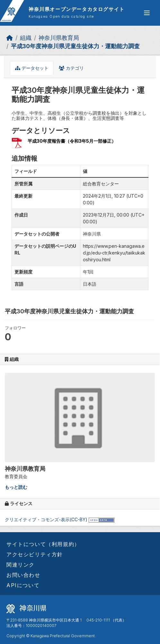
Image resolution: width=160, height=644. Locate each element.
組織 (26, 38)
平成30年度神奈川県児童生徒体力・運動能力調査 (75, 46)
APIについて (23, 585)
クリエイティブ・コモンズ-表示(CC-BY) (46, 519)
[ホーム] (10, 38)
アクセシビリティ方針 (35, 554)
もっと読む (16, 487)
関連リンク (21, 565)
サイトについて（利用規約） (43, 544)
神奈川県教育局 (59, 38)
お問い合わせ (23, 575)
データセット (32, 68)
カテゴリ (71, 68)
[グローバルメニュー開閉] (147, 13)
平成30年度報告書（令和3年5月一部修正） (72, 141)
